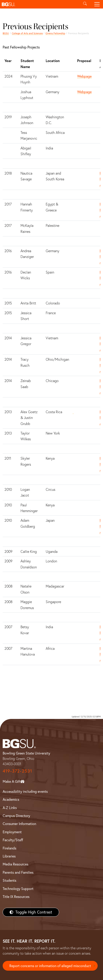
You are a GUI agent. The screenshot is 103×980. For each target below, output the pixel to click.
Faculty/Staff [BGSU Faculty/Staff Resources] (13, 840)
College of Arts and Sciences (27, 33)
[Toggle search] (85, 4)
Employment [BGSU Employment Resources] (12, 832)
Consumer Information (19, 824)
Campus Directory (16, 816)
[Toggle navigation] (97, 4)
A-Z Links (10, 808)
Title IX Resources (16, 897)
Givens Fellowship (55, 33)
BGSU (6, 33)
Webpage (84, 76)
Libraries (9, 856)
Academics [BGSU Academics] (11, 799)
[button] (39, 4)
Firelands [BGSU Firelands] (9, 848)
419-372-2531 (17, 771)
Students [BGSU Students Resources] (9, 880)
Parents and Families (18, 872)
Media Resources (15, 864)
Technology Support (18, 889)
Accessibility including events (25, 791)
